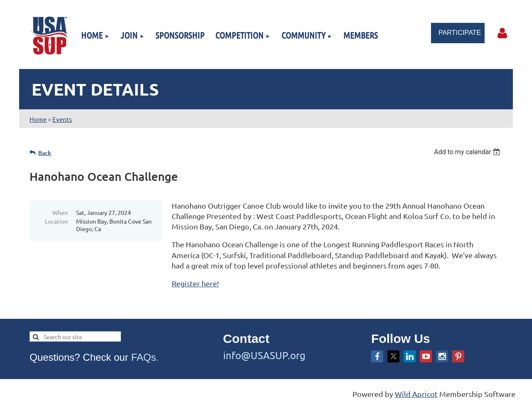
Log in (502, 33)
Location (56, 221)
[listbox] (468, 152)
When (60, 212)
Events (62, 119)
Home (38, 119)
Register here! (195, 283)
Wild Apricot (416, 394)
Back (45, 153)
